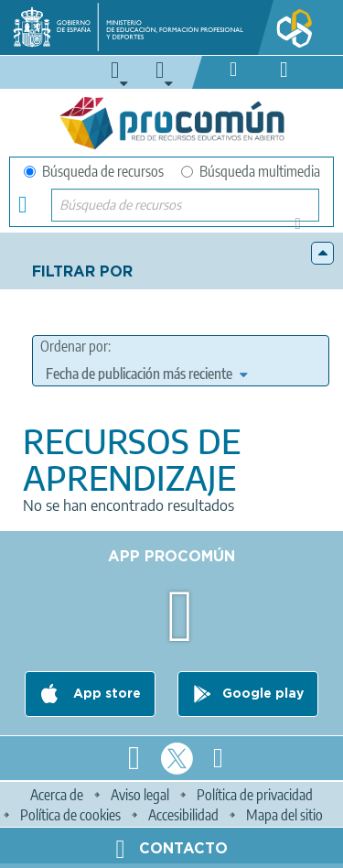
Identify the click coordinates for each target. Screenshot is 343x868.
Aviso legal (140, 795)
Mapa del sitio (284, 815)
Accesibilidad (183, 815)
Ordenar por (74, 346)
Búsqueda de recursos (94, 171)
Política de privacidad (255, 795)
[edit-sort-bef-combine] (146, 374)
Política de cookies (70, 815)
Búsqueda (303, 229)
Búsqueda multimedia (251, 171)
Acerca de (57, 795)
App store (105, 694)
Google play (263, 694)
